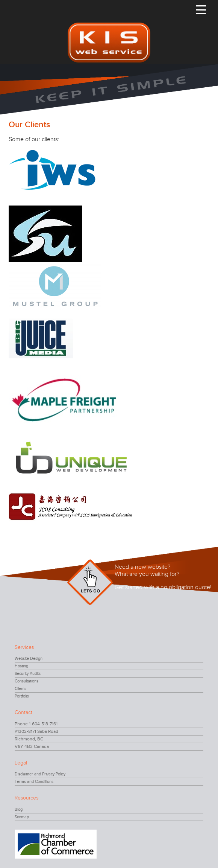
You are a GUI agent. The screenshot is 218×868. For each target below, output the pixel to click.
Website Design (29, 659)
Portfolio (22, 696)
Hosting (21, 666)
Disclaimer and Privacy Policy (40, 774)
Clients (20, 689)
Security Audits (28, 674)
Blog (19, 809)
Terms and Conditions (34, 782)
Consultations (26, 681)
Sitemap (22, 817)
